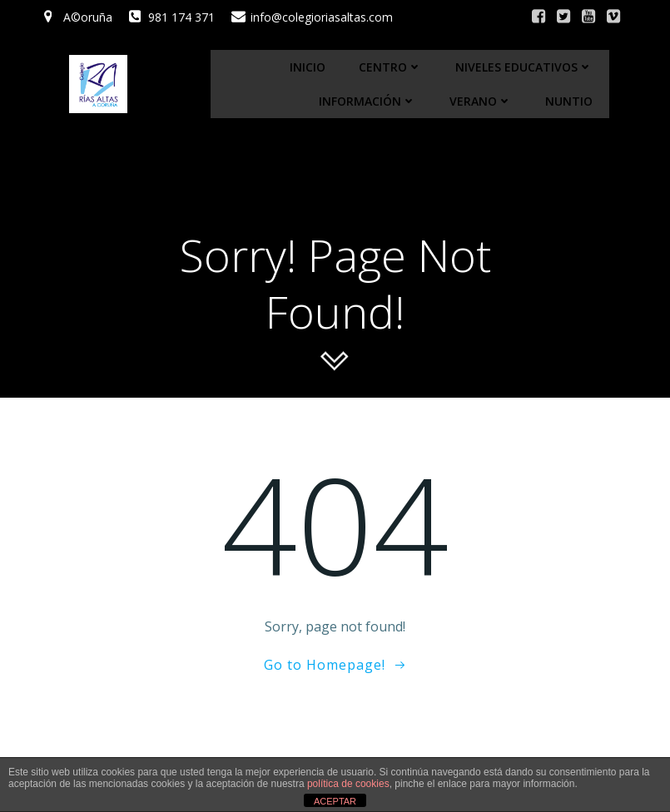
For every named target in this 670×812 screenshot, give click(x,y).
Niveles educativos (524, 67)
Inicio (308, 67)
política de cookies (348, 784)
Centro (390, 67)
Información (367, 101)
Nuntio (569, 101)
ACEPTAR (335, 801)
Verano (481, 101)
